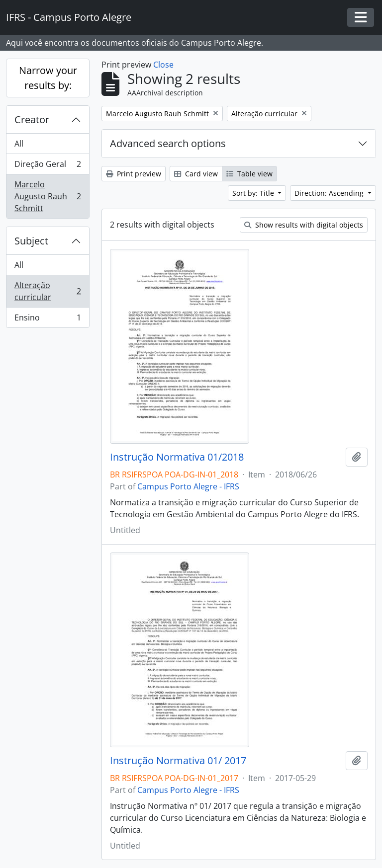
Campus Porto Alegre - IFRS (188, 486)
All (19, 144)
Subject (31, 241)
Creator (32, 119)
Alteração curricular (48, 291)
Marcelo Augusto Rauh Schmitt (48, 196)
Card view (196, 174)
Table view (249, 174)
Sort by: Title (254, 193)
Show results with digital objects (304, 225)
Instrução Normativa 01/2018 (177, 457)
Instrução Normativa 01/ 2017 (178, 761)
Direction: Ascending (330, 193)
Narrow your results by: (48, 78)
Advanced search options (168, 143)
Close (163, 65)
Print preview (134, 174)
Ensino (48, 319)
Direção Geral (48, 166)
